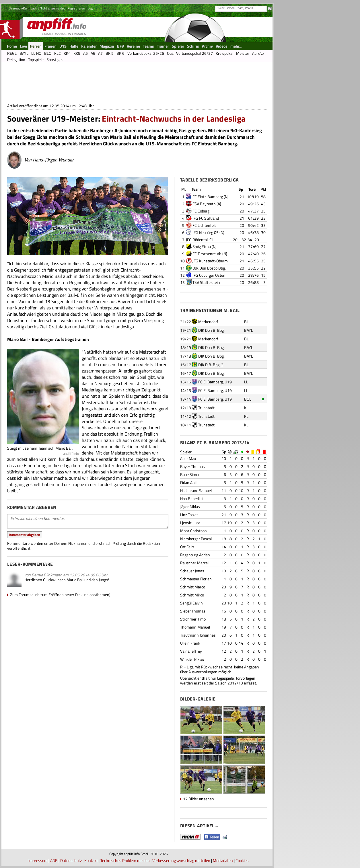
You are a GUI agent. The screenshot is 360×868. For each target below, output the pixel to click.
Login (91, 8)
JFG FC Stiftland (206, 218)
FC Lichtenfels (205, 225)
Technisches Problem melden (125, 860)
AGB (54, 860)
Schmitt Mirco (192, 595)
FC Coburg (201, 211)
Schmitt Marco (193, 587)
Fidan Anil (188, 482)
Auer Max (188, 458)
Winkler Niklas (192, 659)
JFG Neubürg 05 (206, 232)
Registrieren (76, 8)
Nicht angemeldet (52, 8)
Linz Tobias (189, 515)
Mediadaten (223, 860)
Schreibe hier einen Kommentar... (88, 521)
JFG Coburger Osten (209, 275)
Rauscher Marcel (194, 563)
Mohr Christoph (193, 531)
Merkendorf (208, 322)
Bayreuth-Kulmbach (23, 8)
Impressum (38, 860)
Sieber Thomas (193, 611)
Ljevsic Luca (190, 523)
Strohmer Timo (193, 619)
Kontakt (91, 860)
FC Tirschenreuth (207, 254)
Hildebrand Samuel (196, 490)
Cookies (242, 860)
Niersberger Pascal (196, 539)
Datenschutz (71, 860)
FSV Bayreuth (204, 204)
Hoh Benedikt (192, 499)
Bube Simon (190, 474)
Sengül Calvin (191, 603)
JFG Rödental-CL (200, 240)
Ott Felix (187, 547)
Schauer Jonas (192, 571)
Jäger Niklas (190, 507)
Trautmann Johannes (198, 635)
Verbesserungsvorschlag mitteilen (181, 860)
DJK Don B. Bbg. (211, 330)
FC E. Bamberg (211, 382)
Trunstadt (206, 408)
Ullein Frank (190, 643)
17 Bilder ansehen (199, 799)
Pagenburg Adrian (195, 555)
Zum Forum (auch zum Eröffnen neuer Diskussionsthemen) (60, 595)
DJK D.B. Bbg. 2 (211, 365)
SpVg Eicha (202, 246)
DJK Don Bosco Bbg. (209, 268)
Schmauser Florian (196, 579)
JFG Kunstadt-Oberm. (211, 261)
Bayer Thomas (192, 466)
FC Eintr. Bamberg (208, 197)
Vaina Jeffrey (191, 651)
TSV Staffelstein (206, 282)
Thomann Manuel (195, 627)
